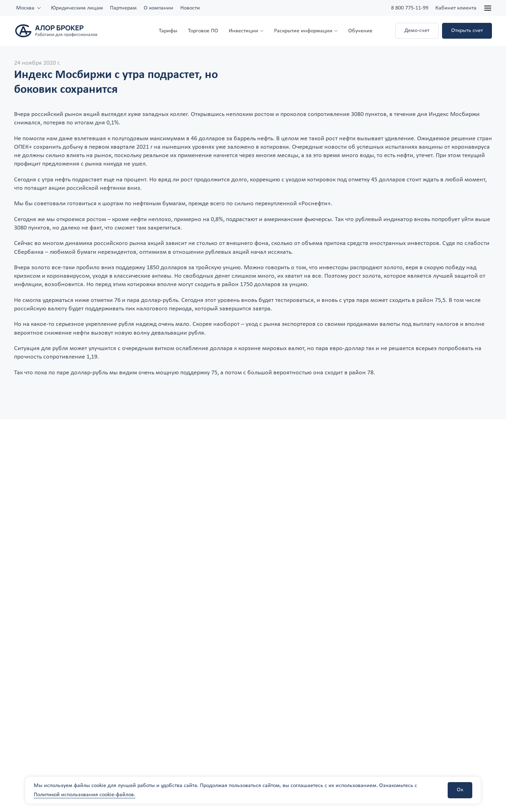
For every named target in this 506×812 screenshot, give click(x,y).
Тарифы (168, 31)
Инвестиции (244, 31)
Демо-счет (417, 31)
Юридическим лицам (77, 8)
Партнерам (123, 8)
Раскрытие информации (303, 31)
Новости (190, 8)
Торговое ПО (203, 31)
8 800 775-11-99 (410, 8)
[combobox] (29, 8)
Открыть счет (467, 31)
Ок (460, 790)
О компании (158, 8)
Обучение (360, 31)
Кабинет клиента (456, 8)
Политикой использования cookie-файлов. (85, 795)
